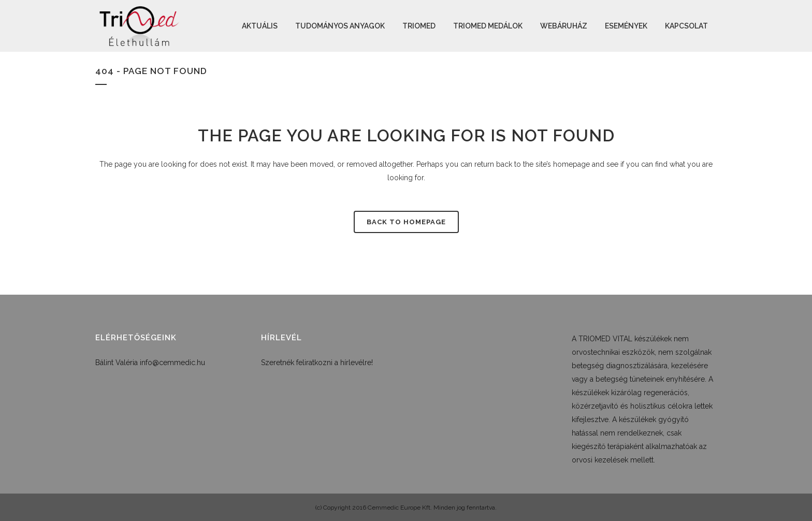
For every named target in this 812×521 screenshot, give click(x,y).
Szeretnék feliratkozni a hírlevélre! (317, 363)
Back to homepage (406, 222)
